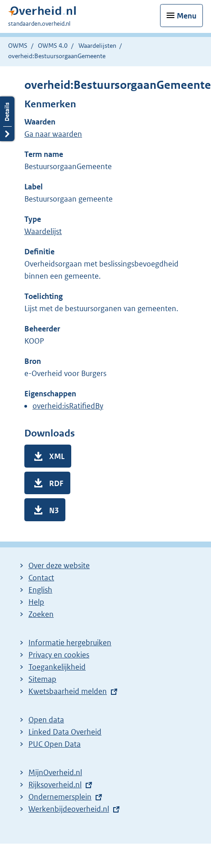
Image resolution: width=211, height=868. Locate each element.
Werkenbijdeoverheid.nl (69, 809)
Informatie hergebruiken (70, 643)
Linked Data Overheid (65, 732)
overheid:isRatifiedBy (68, 406)
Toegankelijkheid (57, 667)
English (40, 590)
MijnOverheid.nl (55, 772)
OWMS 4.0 (53, 46)
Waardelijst (43, 231)
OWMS (18, 46)
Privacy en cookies (59, 655)
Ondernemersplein (60, 797)
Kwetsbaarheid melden (68, 691)
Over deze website (59, 565)
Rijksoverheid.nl (55, 785)
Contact (41, 578)
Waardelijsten (97, 46)
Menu (187, 16)
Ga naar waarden (53, 134)
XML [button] (57, 456)
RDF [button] (56, 483)
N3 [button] (54, 510)
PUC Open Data (55, 744)
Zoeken (41, 614)
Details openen (7, 119)
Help (36, 602)
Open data (46, 720)
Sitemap (42, 679)
